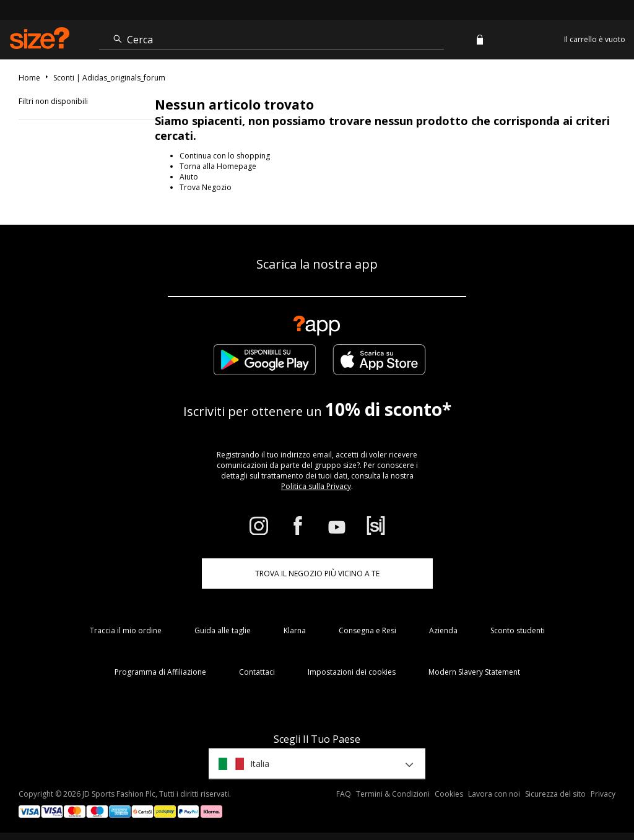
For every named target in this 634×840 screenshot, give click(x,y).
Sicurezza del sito (555, 794)
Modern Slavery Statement (474, 672)
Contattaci (257, 672)
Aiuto (189, 177)
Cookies (449, 794)
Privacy (603, 794)
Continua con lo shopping (225, 156)
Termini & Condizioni (393, 794)
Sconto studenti (518, 630)
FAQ (344, 794)
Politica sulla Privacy (316, 486)
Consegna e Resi (367, 630)
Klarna (295, 630)
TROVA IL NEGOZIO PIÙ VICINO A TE (317, 574)
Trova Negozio (206, 187)
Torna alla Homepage (218, 166)
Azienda (443, 630)
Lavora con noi (494, 794)
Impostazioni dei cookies (352, 672)
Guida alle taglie (223, 630)
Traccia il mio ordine (126, 630)
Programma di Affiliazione (160, 672)
